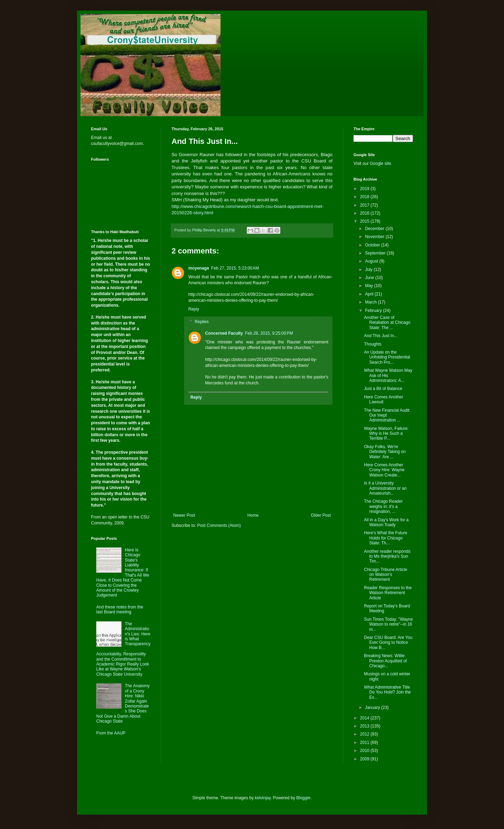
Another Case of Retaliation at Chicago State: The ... (387, 323)
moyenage (199, 268)
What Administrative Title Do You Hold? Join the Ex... (387, 692)
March (372, 302)
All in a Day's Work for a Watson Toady (386, 522)
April (370, 294)
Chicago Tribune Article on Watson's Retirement (386, 575)
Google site (380, 163)
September (376, 253)
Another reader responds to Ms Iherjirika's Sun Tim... (387, 556)
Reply (194, 309)
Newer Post (184, 515)
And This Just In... (381, 336)
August (372, 261)
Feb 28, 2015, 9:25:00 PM (269, 333)
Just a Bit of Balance (383, 389)
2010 (365, 751)
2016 (365, 213)
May (370, 286)
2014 (365, 718)
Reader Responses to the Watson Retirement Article (388, 593)
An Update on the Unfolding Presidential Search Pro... (387, 357)
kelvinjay (263, 798)
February (374, 311)
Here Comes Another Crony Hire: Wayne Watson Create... (384, 470)
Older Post (321, 515)
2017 (365, 205)
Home (253, 515)
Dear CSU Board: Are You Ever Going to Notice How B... (388, 643)
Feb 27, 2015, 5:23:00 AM (235, 268)
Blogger (304, 798)
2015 (365, 221)
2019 (365, 189)
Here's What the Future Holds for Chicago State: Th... (386, 538)
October (373, 245)
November (375, 237)
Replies (202, 322)
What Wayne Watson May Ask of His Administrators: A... (388, 375)
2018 (365, 197)
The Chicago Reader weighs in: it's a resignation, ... (383, 506)
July (369, 270)
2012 (365, 734)
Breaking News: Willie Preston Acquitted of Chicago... (385, 661)
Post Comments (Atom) (219, 525)
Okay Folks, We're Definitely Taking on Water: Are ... (385, 452)
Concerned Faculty (224, 333)
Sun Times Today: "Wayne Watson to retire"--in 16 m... (388, 624)
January (373, 708)
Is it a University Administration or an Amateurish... (385, 488)
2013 (365, 726)
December (375, 229)
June (370, 278)
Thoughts (373, 344)
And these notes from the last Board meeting (120, 609)
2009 (365, 759)
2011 (365, 743)
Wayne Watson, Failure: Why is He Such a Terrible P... (386, 434)
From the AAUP (111, 733)
